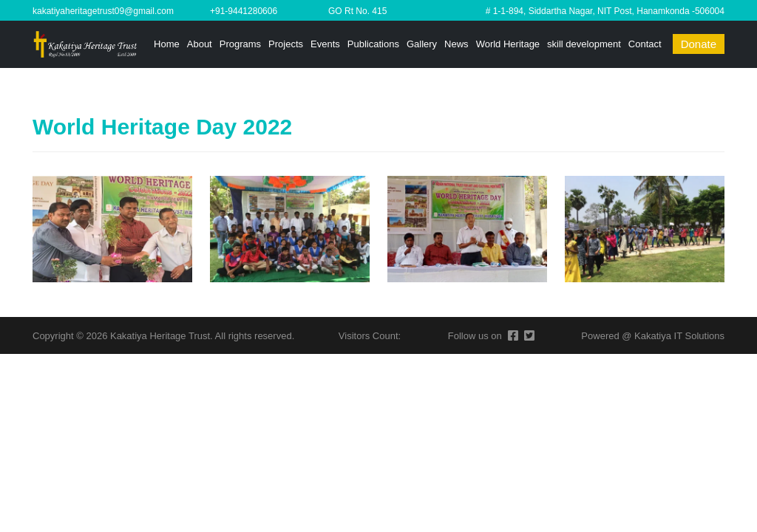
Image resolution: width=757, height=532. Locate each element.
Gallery (422, 44)
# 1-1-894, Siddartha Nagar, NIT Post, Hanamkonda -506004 (605, 11)
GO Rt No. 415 (357, 11)
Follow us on (475, 336)
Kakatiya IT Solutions (679, 336)
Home (167, 44)
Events (325, 44)
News (456, 44)
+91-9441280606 (244, 11)
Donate (699, 44)
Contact (645, 44)
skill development (584, 44)
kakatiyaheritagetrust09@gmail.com (103, 11)
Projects (286, 44)
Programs (240, 44)
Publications (373, 44)
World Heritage (508, 44)
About (200, 44)
